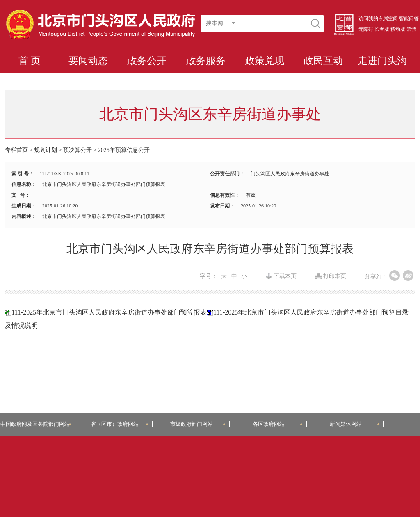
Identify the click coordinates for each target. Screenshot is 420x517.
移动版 (398, 29)
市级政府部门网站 (198, 424)
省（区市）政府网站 (120, 424)
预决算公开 (78, 150)
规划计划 (46, 150)
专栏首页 (16, 150)
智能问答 (409, 18)
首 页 (30, 61)
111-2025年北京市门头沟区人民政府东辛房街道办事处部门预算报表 (109, 312)
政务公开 (147, 61)
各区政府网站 (278, 424)
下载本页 (285, 276)
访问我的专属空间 (378, 18)
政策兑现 (265, 61)
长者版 (382, 29)
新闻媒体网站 (355, 424)
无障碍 (366, 29)
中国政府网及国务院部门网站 (38, 424)
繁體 (411, 29)
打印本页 (335, 276)
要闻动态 (88, 61)
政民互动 (323, 61)
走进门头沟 (382, 61)
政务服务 (206, 61)
